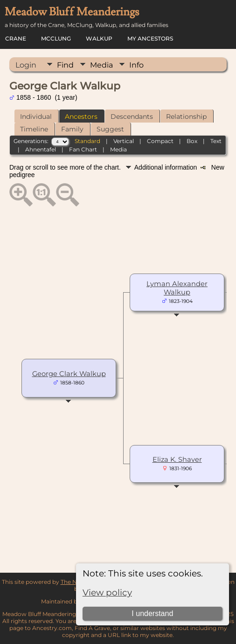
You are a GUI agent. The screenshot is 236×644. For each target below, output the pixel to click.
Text (216, 141)
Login (26, 65)
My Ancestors (150, 38)
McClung (56, 38)
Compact (160, 141)
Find (65, 65)
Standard (87, 141)
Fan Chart (83, 149)
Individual (36, 116)
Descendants (132, 116)
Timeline (34, 129)
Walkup (99, 38)
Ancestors (81, 116)
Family (72, 129)
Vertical (124, 141)
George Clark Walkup (69, 374)
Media (101, 65)
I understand (152, 613)
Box (192, 141)
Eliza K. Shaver (177, 459)
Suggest (110, 129)
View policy (107, 593)
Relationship (186, 116)
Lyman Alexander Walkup (177, 288)
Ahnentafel (41, 149)
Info (136, 65)
